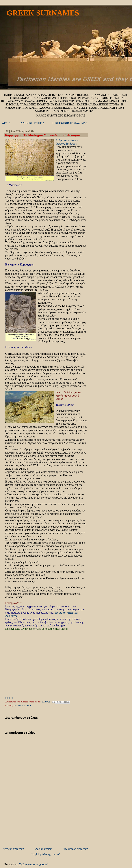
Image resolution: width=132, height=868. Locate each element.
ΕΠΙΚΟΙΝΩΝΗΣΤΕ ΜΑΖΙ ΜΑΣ (69, 123)
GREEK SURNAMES (43, 13)
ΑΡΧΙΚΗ (7, 123)
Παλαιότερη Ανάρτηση (75, 849)
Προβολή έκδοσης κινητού (45, 854)
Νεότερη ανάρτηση (13, 849)
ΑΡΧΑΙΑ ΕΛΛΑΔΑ (22, 706)
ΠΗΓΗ (9, 698)
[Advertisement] (27, 825)
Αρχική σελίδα (44, 849)
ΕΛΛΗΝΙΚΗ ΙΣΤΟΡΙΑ (32, 123)
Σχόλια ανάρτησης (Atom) (34, 864)
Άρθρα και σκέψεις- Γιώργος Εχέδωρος (67, 142)
